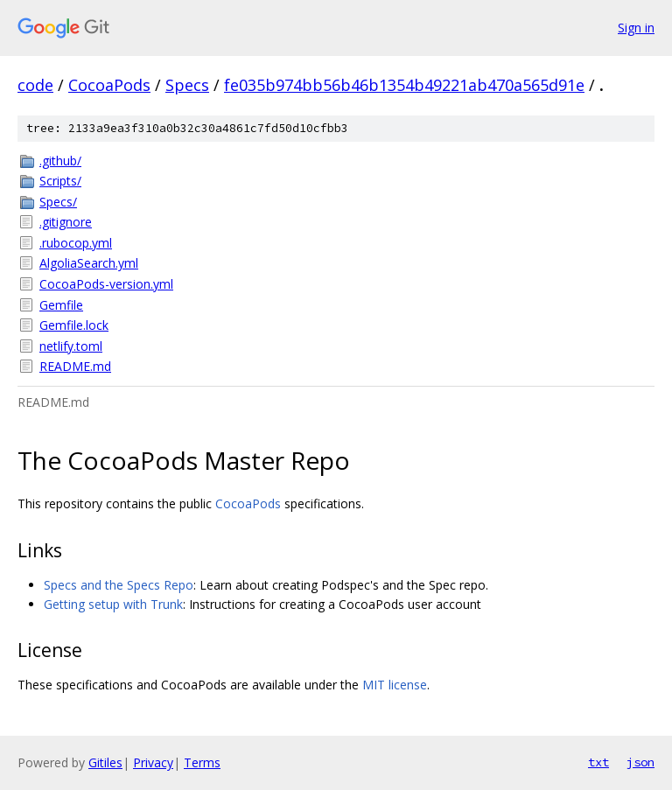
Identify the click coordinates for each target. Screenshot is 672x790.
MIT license (395, 685)
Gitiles (105, 762)
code (35, 85)
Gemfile (61, 305)
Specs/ (58, 202)
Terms (202, 762)
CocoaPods (109, 85)
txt (598, 762)
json (640, 762)
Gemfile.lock (74, 325)
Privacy (153, 762)
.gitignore (66, 222)
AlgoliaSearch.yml (89, 263)
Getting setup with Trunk (113, 604)
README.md (75, 366)
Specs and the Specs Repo (119, 585)
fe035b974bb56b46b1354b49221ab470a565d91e (404, 85)
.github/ (60, 161)
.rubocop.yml (76, 243)
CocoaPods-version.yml (106, 284)
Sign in (636, 28)
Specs (187, 85)
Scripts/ (60, 181)
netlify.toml (71, 346)
